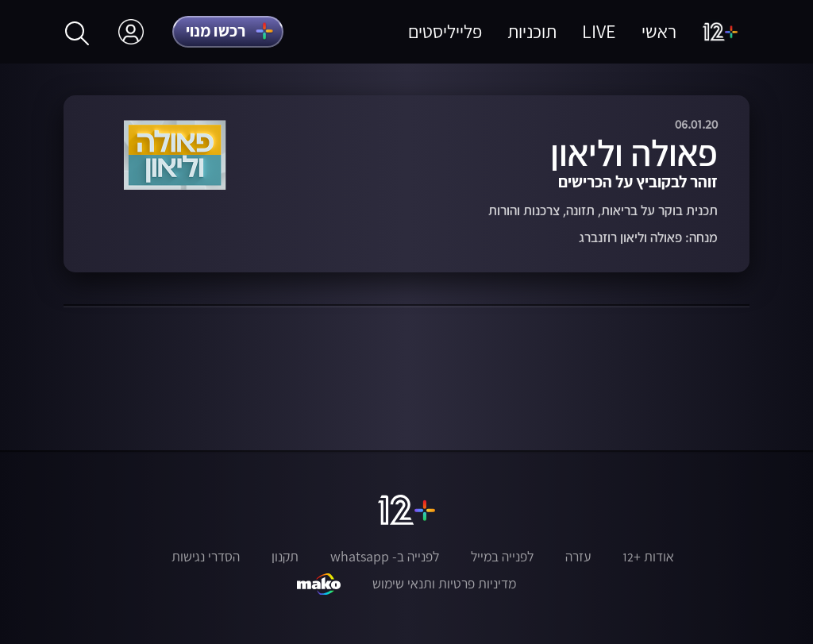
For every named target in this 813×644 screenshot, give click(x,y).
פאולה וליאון (634, 152)
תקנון (285, 557)
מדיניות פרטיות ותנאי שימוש (444, 584)
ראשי (659, 31)
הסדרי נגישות (206, 557)
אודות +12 (648, 557)
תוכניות (532, 31)
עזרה (578, 557)
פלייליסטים (445, 31)
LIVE (599, 31)
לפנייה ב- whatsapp (385, 557)
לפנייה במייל (502, 557)
